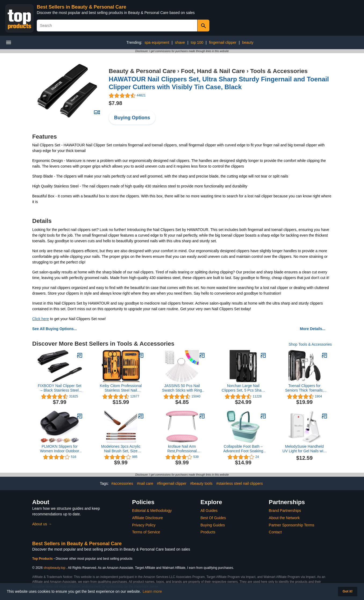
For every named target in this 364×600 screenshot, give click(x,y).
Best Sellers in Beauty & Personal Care (81, 7)
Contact (275, 532)
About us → (42, 524)
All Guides (209, 511)
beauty (248, 42)
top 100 (197, 42)
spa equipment (157, 42)
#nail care (145, 483)
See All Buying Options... (54, 329)
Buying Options (132, 118)
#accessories (122, 483)
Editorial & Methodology (152, 511)
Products (208, 532)
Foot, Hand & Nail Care (213, 71)
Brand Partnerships (285, 511)
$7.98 (115, 103)
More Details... (313, 329)
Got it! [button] (347, 591)
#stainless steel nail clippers (239, 483)
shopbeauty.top (54, 568)
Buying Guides (213, 525)
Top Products (43, 559)
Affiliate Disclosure (148, 518)
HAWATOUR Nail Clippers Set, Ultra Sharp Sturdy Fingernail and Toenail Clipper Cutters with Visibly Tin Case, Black (219, 83)
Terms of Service (146, 532)
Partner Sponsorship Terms (291, 525)
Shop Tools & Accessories (310, 344)
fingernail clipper (223, 42)
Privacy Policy (144, 525)
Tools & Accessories (279, 71)
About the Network (284, 518)
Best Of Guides (213, 518)
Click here (41, 319)
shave (180, 42)
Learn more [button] (152, 591)
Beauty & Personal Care (142, 71)
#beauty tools (201, 483)
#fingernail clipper (172, 483)
